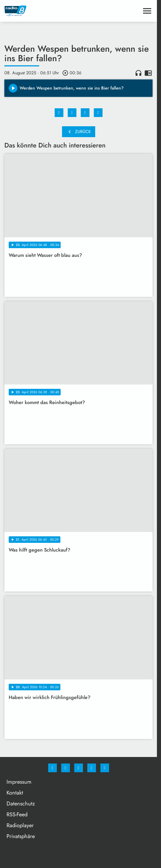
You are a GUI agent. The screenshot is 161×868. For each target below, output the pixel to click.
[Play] (13, 88)
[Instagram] (66, 768)
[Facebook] (52, 768)
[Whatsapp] (79, 768)
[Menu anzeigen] (147, 11)
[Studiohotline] (92, 768)
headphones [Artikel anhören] (138, 73)
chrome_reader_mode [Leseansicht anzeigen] (148, 73)
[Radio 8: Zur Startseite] (41, 11)
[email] (105, 768)
